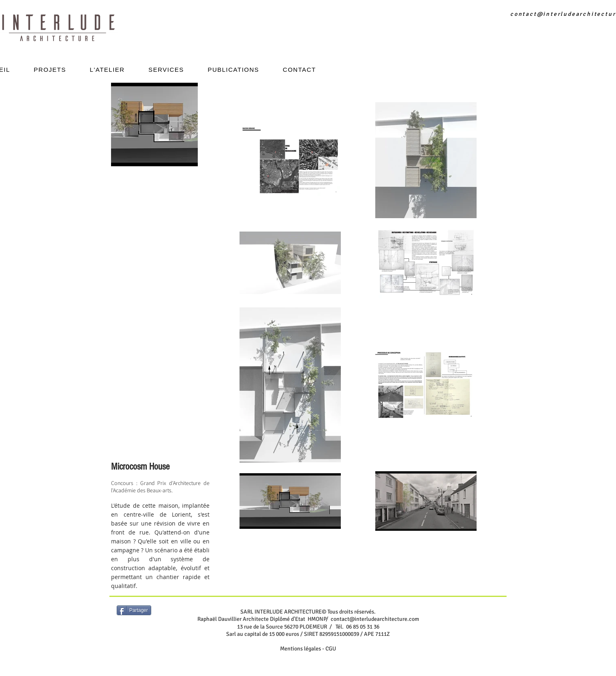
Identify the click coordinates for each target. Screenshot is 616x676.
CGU (331, 649)
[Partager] (134, 610)
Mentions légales (301, 649)
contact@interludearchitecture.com (375, 619)
